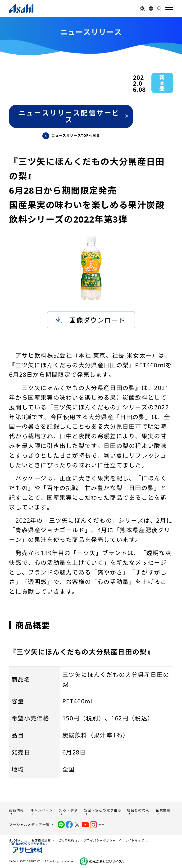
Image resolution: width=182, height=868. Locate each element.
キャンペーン (42, 810)
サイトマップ (135, 840)
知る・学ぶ (68, 810)
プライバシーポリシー (100, 840)
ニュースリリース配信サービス (69, 116)
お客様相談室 (41, 840)
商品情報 (16, 810)
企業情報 (163, 810)
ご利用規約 (66, 840)
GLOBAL (16, 840)
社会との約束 (138, 810)
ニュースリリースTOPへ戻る (76, 136)
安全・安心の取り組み (103, 810)
